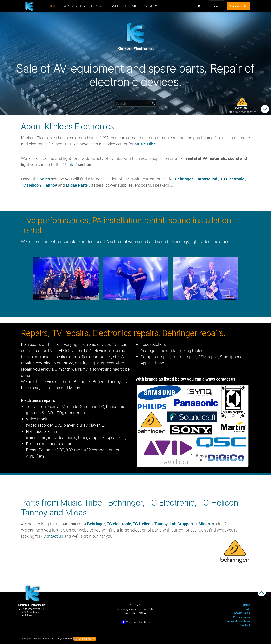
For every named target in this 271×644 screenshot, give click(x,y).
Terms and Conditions (237, 621)
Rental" (71, 165)
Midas (205, 524)
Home (246, 605)
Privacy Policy (242, 617)
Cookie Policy (242, 613)
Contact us (53, 536)
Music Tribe (145, 144)
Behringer (184, 179)
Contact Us (238, 6)
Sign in (216, 6)
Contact (245, 625)
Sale (247, 609)
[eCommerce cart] (199, 6)
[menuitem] (51, 6)
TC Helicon (31, 185)
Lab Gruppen (181, 524)
